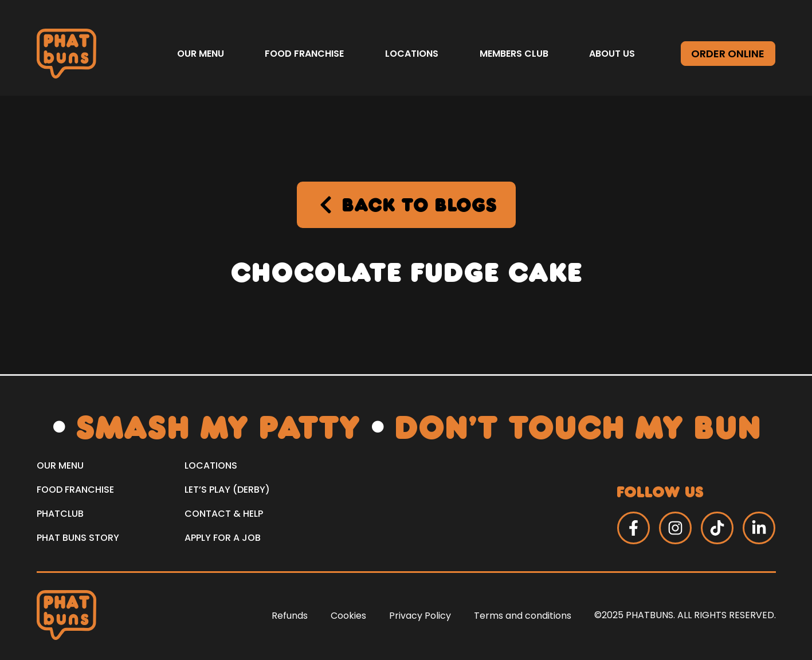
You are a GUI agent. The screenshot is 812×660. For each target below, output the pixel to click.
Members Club (514, 54)
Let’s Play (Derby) (227, 490)
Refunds (290, 616)
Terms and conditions (523, 616)
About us (612, 54)
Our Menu (201, 54)
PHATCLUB (60, 514)
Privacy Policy (420, 616)
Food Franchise (304, 54)
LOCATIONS (211, 465)
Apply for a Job (223, 538)
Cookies (348, 616)
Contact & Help (224, 514)
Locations (412, 54)
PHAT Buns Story (78, 538)
